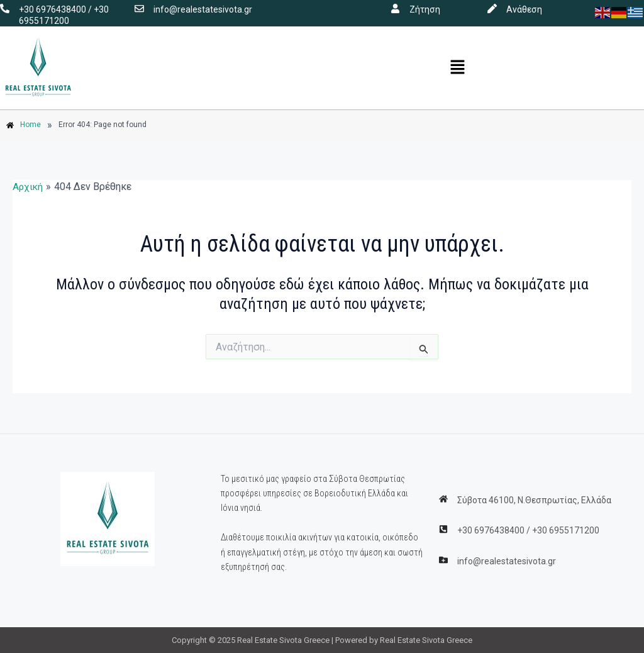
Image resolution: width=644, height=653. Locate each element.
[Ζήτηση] (395, 8)
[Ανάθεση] (492, 8)
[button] (458, 68)
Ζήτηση (425, 9)
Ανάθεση (524, 9)
